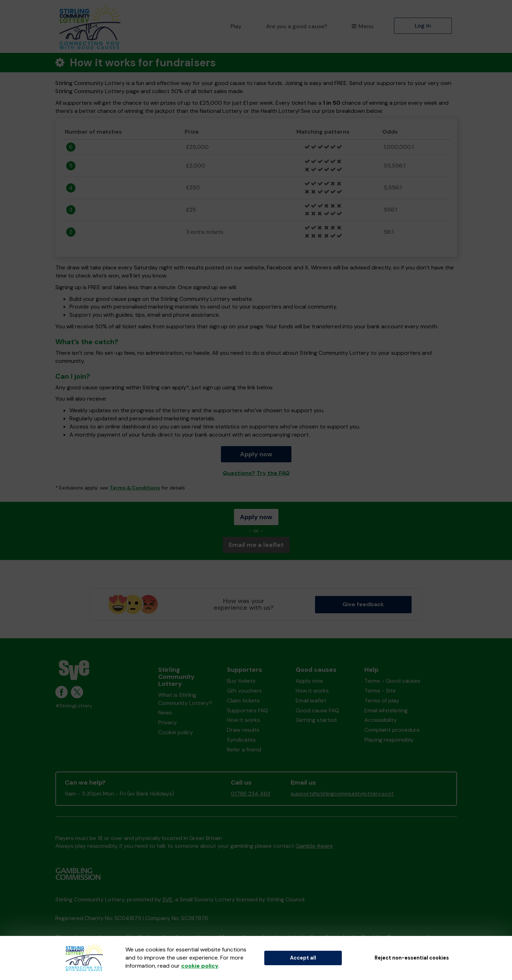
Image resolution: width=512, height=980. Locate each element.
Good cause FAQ (317, 710)
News (165, 713)
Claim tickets (243, 701)
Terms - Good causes (392, 681)
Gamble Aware (314, 846)
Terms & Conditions (135, 488)
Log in (423, 26)
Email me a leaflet (256, 545)
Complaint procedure (392, 730)
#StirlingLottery (74, 706)
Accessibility (381, 720)
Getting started (316, 720)
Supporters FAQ (248, 710)
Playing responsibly (389, 740)
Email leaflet (311, 701)
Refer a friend (244, 750)
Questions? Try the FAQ (256, 473)
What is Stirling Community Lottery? (185, 699)
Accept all (303, 958)
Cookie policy (176, 732)
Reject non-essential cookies (412, 958)
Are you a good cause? (297, 26)
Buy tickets (241, 681)
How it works (243, 720)
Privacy (168, 722)
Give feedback (363, 604)
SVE (168, 899)
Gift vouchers (244, 691)
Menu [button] (362, 26)
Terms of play (382, 701)
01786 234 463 (251, 794)
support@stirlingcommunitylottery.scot (342, 794)
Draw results (243, 730)
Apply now (256, 454)
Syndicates (241, 740)
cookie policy (200, 966)
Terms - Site (380, 691)
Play (236, 26)
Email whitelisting (386, 710)
